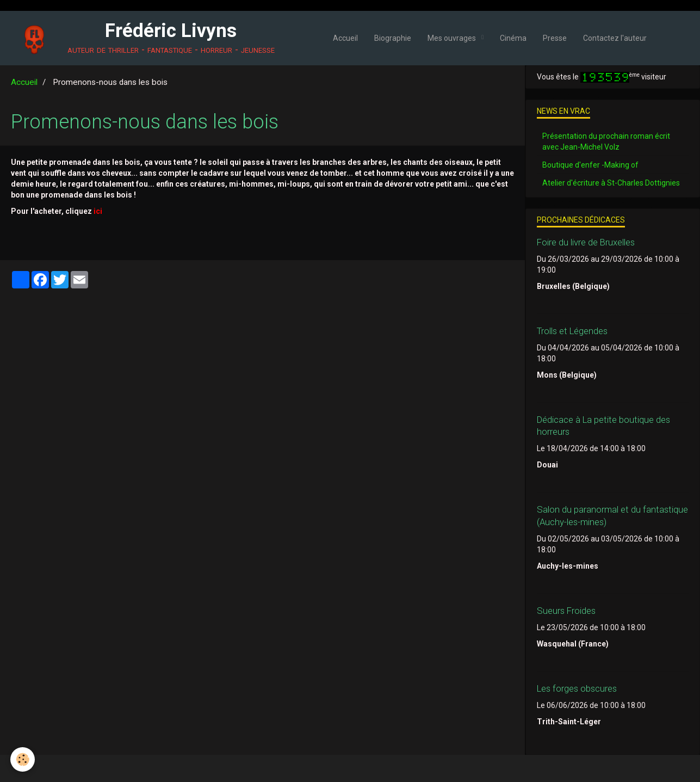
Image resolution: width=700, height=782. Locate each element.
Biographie (393, 38)
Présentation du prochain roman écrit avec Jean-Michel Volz (606, 141)
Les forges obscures (577, 688)
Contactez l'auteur (615, 38)
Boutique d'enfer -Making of (590, 165)
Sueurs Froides (566, 611)
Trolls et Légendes (572, 331)
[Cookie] (23, 759)
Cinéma (513, 38)
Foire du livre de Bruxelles (586, 242)
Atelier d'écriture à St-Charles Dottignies (611, 183)
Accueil (345, 38)
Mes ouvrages (453, 38)
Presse (555, 38)
